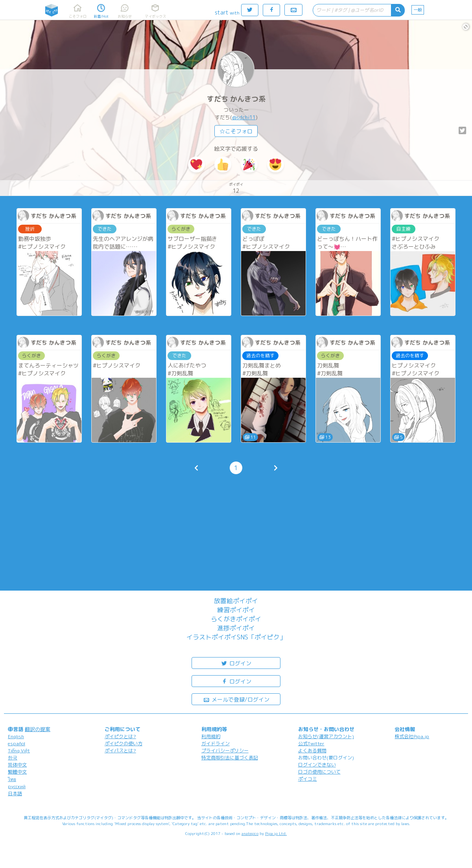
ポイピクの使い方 (124, 743)
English (16, 736)
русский (17, 786)
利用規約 (211, 736)
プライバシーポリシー (225, 751)
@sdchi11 (244, 117)
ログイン (236, 663)
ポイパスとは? (120, 751)
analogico (250, 833)
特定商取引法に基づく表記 (230, 758)
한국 (13, 758)
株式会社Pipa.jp (412, 736)
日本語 (15, 793)
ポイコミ (308, 779)
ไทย (12, 779)
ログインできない (317, 765)
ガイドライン (216, 743)
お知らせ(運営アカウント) (326, 736)
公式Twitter (311, 743)
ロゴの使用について (319, 772)
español (17, 743)
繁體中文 (17, 772)
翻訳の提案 (38, 729)
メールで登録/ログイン (236, 699)
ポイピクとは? (120, 736)
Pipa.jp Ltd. (276, 833)
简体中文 (17, 765)
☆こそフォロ (236, 131)
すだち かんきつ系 (236, 99)
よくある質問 (312, 751)
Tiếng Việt (19, 751)
